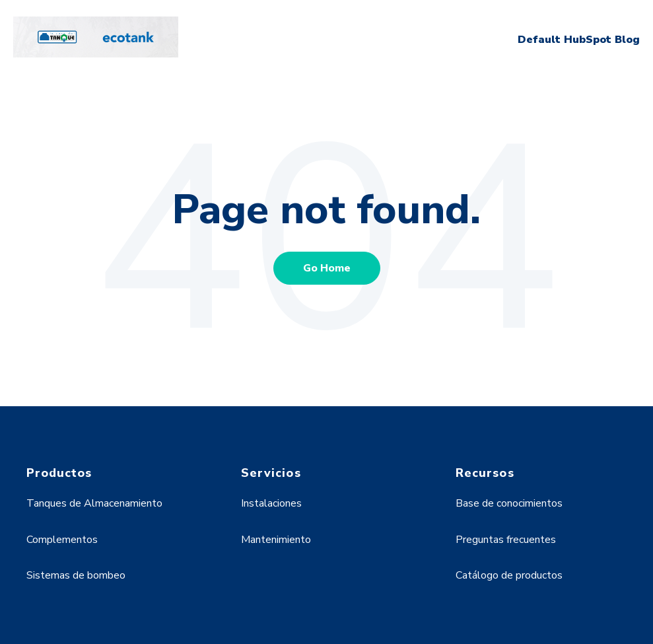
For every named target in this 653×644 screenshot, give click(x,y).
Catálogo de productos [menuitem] (509, 575)
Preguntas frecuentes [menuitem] (506, 540)
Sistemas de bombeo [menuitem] (76, 575)
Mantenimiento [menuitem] (276, 540)
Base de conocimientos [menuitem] (509, 503)
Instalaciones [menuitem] (271, 503)
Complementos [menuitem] (62, 540)
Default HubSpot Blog (579, 40)
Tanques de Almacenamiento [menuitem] (94, 503)
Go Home (327, 268)
